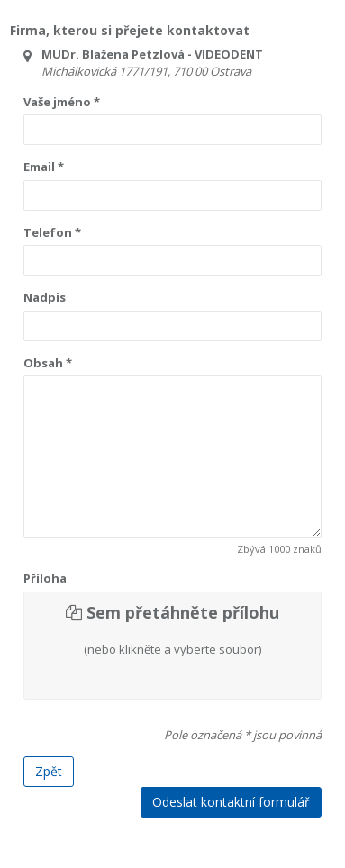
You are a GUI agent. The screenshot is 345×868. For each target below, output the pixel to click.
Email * (44, 167)
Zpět (49, 771)
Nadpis (45, 297)
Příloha (45, 578)
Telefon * (52, 232)
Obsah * (48, 363)
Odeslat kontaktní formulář (231, 802)
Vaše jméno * (62, 102)
